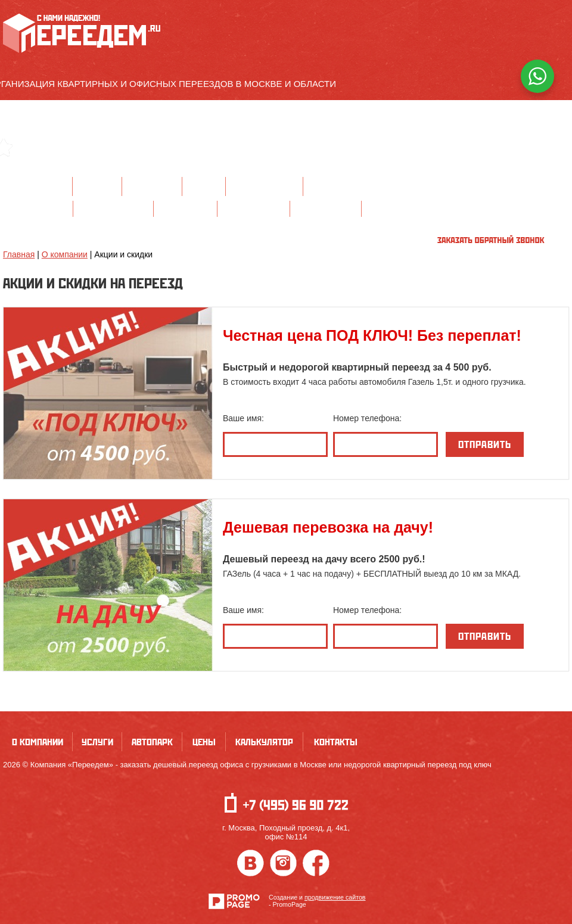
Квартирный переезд (113, 208)
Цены (204, 186)
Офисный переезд (38, 208)
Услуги (97, 186)
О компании (38, 186)
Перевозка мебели (254, 208)
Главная (19, 254)
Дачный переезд (185, 208)
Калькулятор (264, 186)
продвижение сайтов (335, 897)
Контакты (336, 186)
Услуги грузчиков (326, 208)
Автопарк (152, 186)
